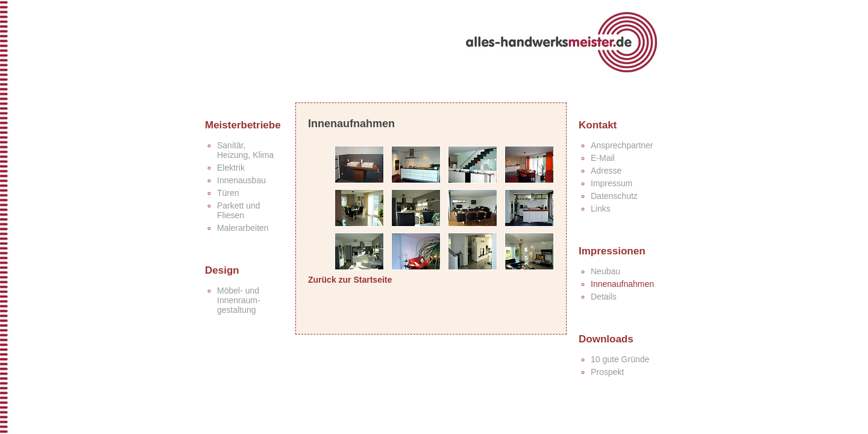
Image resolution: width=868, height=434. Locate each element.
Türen (228, 193)
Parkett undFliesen (239, 210)
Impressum (612, 183)
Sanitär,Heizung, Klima (245, 150)
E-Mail (603, 158)
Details (604, 297)
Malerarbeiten (243, 228)
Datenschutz (614, 196)
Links (601, 209)
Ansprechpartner (622, 145)
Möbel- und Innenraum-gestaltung (239, 300)
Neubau (605, 271)
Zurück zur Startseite (350, 280)
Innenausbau (241, 180)
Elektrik (231, 168)
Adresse (606, 171)
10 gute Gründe (620, 359)
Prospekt (607, 372)
